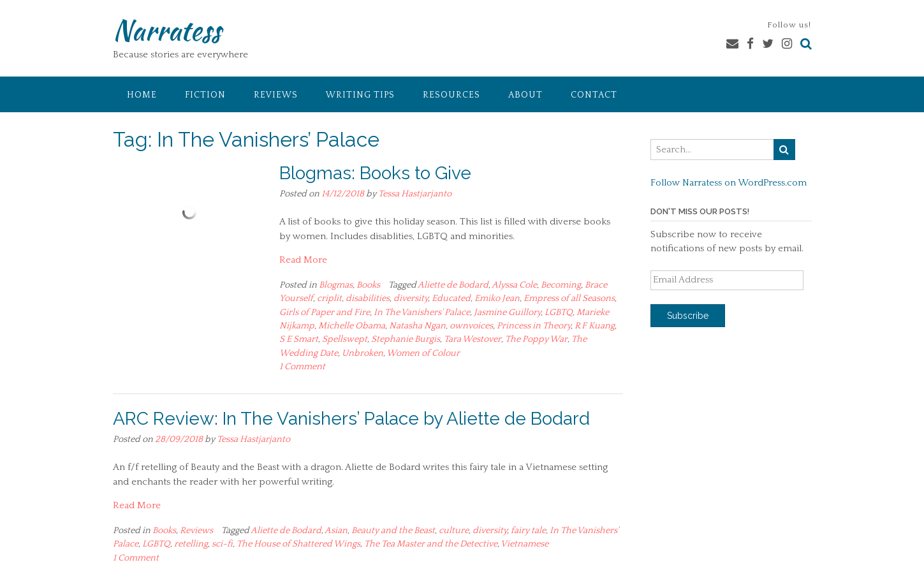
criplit (329, 298)
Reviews (276, 95)
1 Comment (302, 367)
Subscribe (688, 316)
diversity (411, 298)
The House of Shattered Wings (298, 544)
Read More (303, 260)
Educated (451, 298)
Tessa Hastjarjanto (415, 194)
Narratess (167, 30)
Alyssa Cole (514, 285)
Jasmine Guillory (507, 312)
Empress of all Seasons (569, 298)
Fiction (205, 95)
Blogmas (336, 285)
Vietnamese (524, 544)
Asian (336, 531)
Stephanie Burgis (406, 339)
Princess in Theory (534, 326)
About (525, 95)
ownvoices (471, 326)
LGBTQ (559, 312)
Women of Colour (423, 353)
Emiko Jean (497, 298)
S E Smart (299, 339)
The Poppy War (536, 339)
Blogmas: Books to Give (375, 173)
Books (368, 285)
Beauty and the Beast (393, 531)
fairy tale (528, 531)
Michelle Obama (352, 326)
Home (142, 95)
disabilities (368, 298)
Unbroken (363, 353)
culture (454, 531)
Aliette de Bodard (453, 285)
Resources (451, 95)
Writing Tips (360, 95)
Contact (594, 95)
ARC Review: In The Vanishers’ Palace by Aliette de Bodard (351, 419)
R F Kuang (595, 326)
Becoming (561, 285)
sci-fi (222, 544)
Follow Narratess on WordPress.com (729, 183)
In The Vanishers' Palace (422, 312)
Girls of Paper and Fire (325, 312)
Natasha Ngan (417, 326)
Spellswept (345, 339)
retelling (191, 544)
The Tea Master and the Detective (431, 544)
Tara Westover (473, 339)
